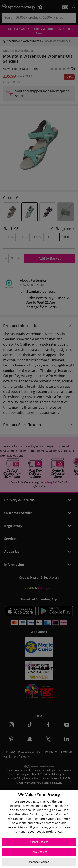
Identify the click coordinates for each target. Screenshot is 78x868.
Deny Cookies (39, 852)
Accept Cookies (39, 842)
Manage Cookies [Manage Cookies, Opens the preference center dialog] (39, 862)
